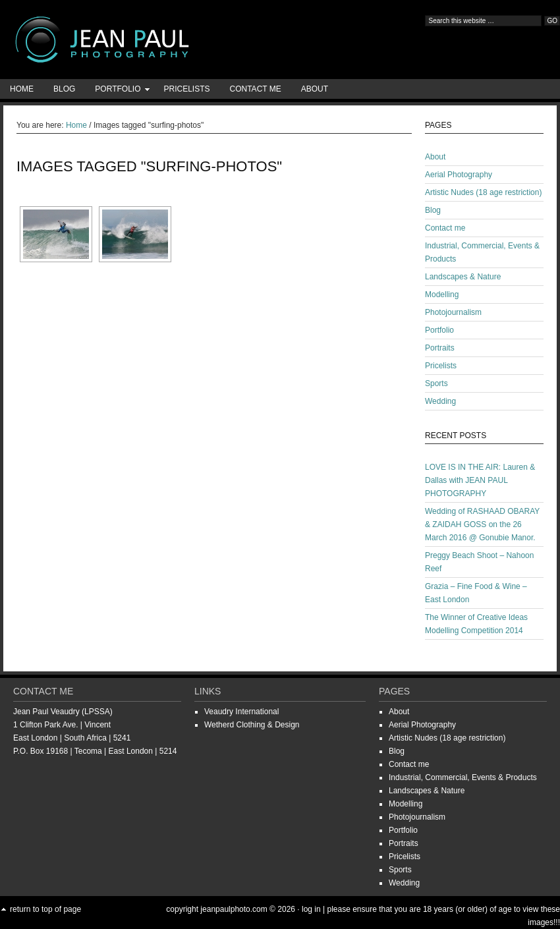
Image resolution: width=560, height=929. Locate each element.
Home (22, 89)
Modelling (442, 295)
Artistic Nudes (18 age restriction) (483, 192)
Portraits (440, 348)
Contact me (256, 89)
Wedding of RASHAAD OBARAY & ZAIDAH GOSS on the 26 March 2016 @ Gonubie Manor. (482, 524)
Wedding (440, 401)
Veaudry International (241, 712)
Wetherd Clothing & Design (252, 725)
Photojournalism (453, 312)
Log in (311, 909)
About (315, 89)
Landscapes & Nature (463, 277)
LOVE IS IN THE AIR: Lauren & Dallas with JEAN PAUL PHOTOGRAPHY (480, 480)
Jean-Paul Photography (132, 40)
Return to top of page (45, 909)
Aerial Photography (459, 175)
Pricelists (186, 89)
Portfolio (118, 91)
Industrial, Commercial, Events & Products (463, 777)
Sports (436, 383)
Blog (64, 89)
